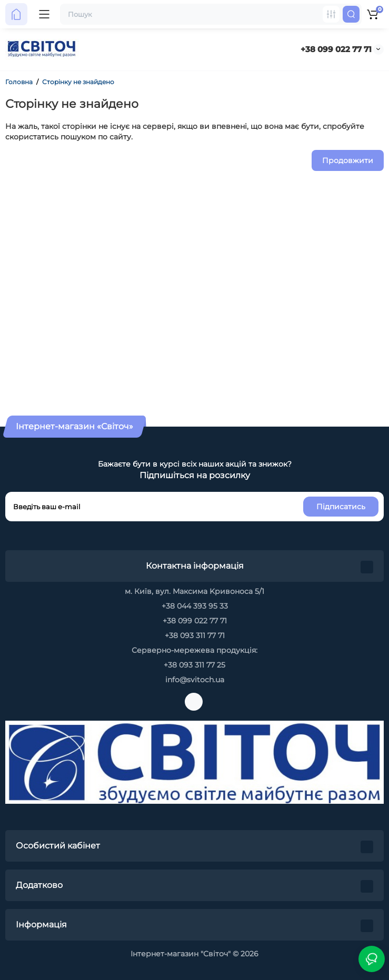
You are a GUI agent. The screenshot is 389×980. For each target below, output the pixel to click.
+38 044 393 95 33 (195, 606)
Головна (19, 82)
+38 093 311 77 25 (194, 665)
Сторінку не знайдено (78, 82)
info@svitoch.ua (195, 680)
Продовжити (348, 160)
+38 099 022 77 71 (336, 49)
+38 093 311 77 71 (195, 635)
